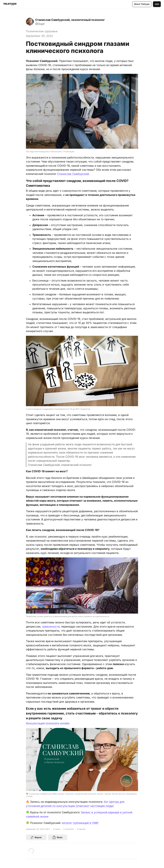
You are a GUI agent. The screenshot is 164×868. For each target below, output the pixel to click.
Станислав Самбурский (73, 174)
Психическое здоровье (42, 31)
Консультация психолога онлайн (48, 723)
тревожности (51, 627)
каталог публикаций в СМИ (80, 823)
